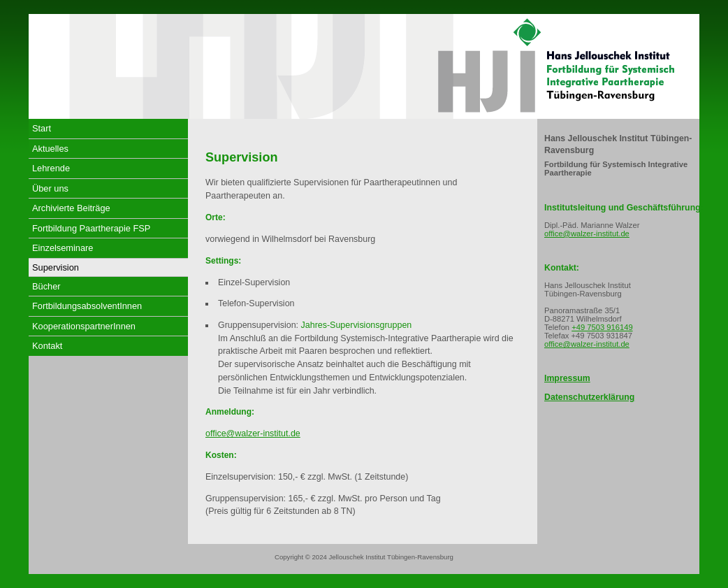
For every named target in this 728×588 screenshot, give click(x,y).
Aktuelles (50, 149)
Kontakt (47, 346)
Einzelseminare (63, 248)
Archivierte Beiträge (71, 208)
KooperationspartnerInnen (84, 326)
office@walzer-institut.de (253, 433)
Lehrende (51, 168)
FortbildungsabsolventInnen (87, 306)
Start (42, 128)
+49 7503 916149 (602, 327)
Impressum (567, 378)
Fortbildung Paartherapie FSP (91, 228)
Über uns (50, 188)
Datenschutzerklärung (589, 397)
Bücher (46, 286)
